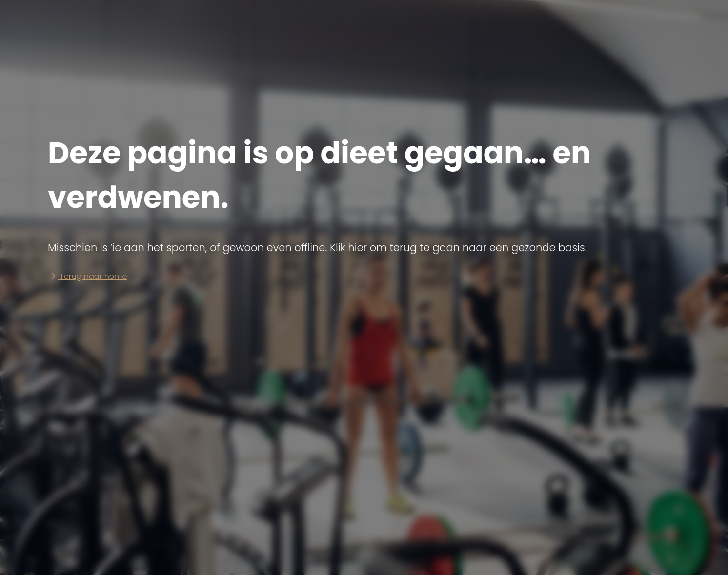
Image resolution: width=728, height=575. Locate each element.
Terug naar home (87, 276)
